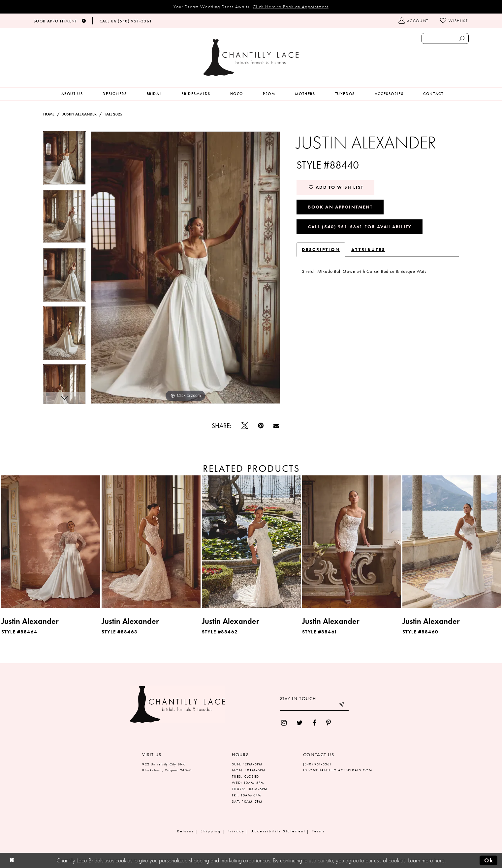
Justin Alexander (79, 114)
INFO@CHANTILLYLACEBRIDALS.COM (338, 770)
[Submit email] (342, 706)
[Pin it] (261, 426)
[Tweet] (245, 426)
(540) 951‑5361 (317, 764)
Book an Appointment (341, 207)
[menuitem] (72, 94)
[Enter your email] (314, 706)
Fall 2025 (113, 114)
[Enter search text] (445, 38)
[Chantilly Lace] (251, 58)
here (439, 860)
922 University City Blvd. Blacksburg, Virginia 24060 (167, 767)
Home (49, 114)
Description (321, 249)
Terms (318, 831)
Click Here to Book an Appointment (291, 7)
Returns (186, 831)
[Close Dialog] (12, 861)
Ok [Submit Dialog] (489, 860)
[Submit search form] (462, 38)
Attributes (368, 249)
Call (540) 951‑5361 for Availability (360, 227)
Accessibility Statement (278, 831)
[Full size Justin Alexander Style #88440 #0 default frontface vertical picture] (186, 268)
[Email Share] (276, 426)
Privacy (236, 831)
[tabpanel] (65, 161)
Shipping (211, 831)
